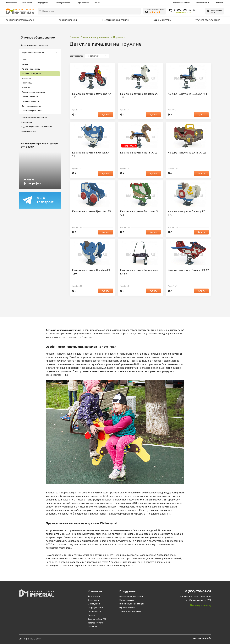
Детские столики (30, 97)
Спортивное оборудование (34, 118)
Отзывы (97, 3)
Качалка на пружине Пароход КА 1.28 (187, 213)
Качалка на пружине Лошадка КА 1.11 (139, 96)
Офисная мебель (162, 20)
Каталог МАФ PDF (203, 3)
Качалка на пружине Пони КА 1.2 (139, 153)
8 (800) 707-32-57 (184, 10)
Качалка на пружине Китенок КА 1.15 (91, 154)
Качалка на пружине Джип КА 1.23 (187, 153)
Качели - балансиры (31, 69)
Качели (25, 64)
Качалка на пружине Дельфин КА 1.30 (91, 272)
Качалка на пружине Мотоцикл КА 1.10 (92, 96)
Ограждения (27, 122)
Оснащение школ (68, 20)
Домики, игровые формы (33, 92)
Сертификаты (83, 3)
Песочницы (27, 83)
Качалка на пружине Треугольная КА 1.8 (139, 272)
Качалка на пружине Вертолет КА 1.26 (139, 213)
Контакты (220, 3)
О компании (27, 3)
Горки (24, 60)
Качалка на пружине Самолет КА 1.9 (188, 270)
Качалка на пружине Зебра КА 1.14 (187, 94)
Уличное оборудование (208, 20)
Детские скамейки (30, 101)
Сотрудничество (63, 3)
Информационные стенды (115, 20)
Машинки (26, 88)
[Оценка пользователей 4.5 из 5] (155, 11)
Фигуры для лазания (31, 106)
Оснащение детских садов (20, 20)
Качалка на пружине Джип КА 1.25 (91, 211)
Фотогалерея (12, 3)
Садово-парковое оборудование (36, 127)
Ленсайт (207, 638)
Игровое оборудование (33, 53)
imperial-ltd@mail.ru (182, 12)
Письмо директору (201, 605)
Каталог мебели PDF (182, 3)
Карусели (26, 78)
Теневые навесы (29, 131)
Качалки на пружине (31, 74)
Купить (105, 115)
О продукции (43, 3)
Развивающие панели (32, 111)
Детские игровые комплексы (34, 45)
